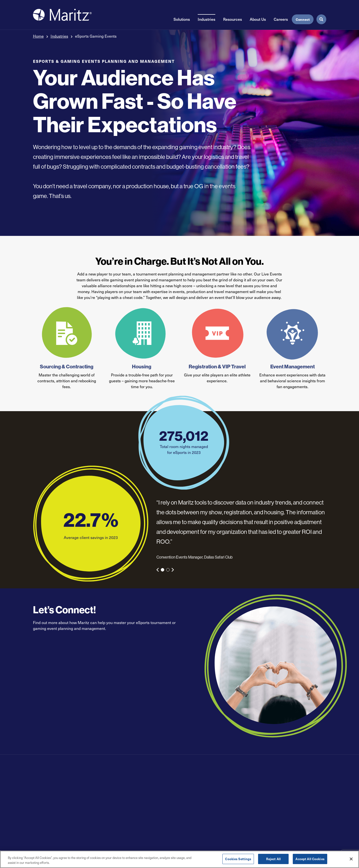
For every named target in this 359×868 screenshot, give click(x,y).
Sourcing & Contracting (67, 367)
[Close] (351, 859)
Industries (207, 19)
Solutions (182, 19)
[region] (179, 859)
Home (38, 36)
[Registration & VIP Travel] (217, 333)
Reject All (273, 859)
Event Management (293, 367)
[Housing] (142, 333)
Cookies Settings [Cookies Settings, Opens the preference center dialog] (238, 859)
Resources (233, 19)
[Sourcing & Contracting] (67, 333)
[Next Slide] (173, 570)
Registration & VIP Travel (217, 367)
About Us (258, 19)
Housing (142, 367)
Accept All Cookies (310, 859)
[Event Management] (292, 333)
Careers (281, 19)
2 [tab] (168, 570)
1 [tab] (163, 570)
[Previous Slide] (158, 570)
